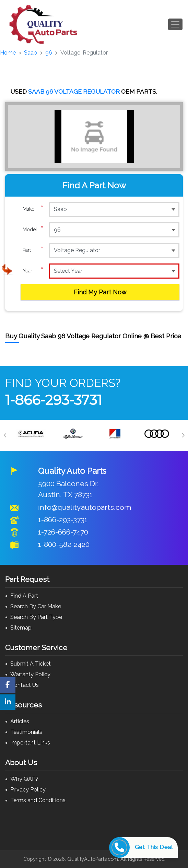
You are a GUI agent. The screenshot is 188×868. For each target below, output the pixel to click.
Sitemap (21, 628)
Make (33, 209)
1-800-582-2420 (64, 544)
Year (33, 271)
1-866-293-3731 (54, 400)
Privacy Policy (28, 790)
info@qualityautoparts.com (85, 507)
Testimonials (26, 732)
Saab (31, 53)
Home (8, 53)
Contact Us (25, 685)
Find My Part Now (100, 292)
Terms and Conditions (38, 800)
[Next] (183, 435)
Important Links (30, 743)
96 (49, 53)
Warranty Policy (30, 674)
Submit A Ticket (31, 664)
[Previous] (5, 435)
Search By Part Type (36, 617)
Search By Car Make (36, 606)
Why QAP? (24, 779)
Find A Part (24, 596)
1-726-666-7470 (63, 532)
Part (33, 250)
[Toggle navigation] (175, 24)
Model (33, 230)
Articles (20, 721)
